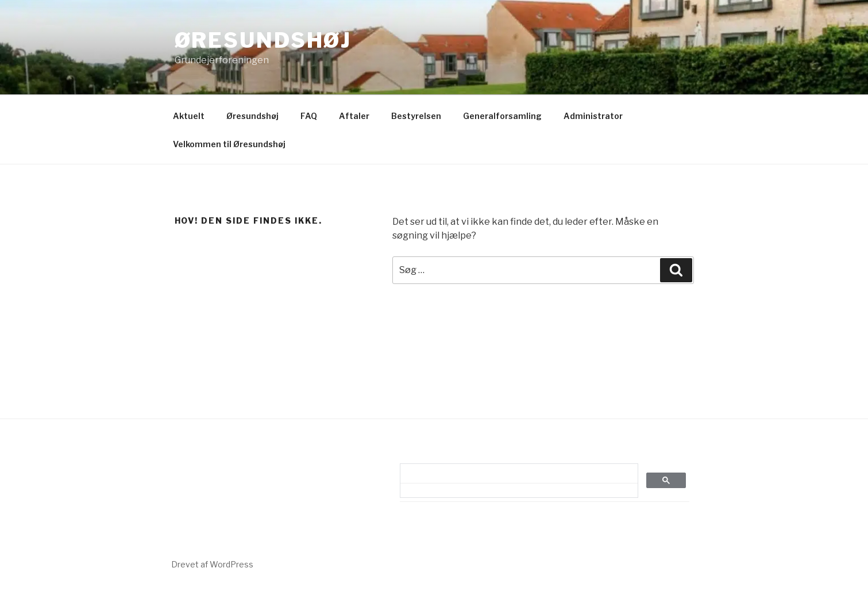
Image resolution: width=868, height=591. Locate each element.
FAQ (309, 116)
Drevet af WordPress (212, 564)
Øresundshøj (263, 40)
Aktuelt (189, 116)
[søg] (515, 474)
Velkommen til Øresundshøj (229, 144)
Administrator (593, 116)
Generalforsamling (502, 116)
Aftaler (354, 116)
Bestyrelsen (416, 116)
